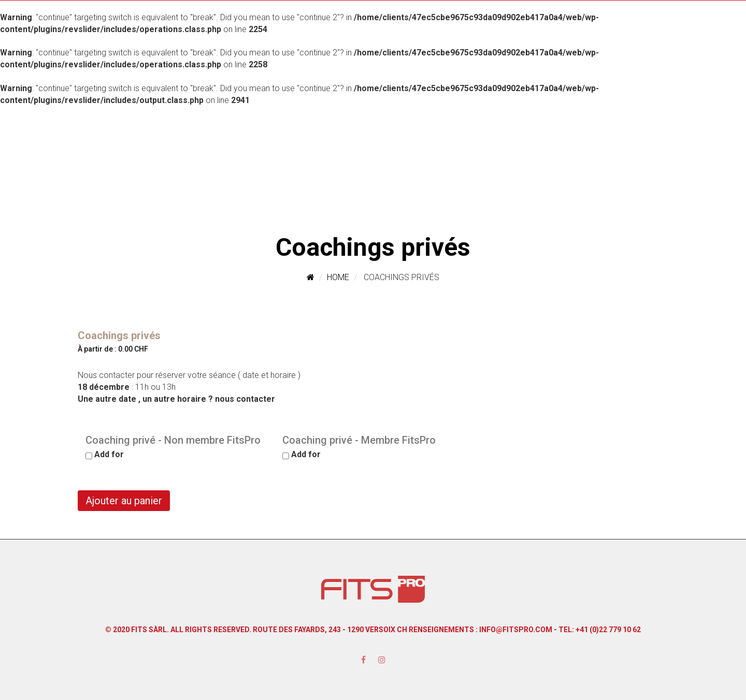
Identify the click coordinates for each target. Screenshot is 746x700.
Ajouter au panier (124, 501)
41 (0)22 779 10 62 (610, 630)
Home (338, 277)
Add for (105, 454)
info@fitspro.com (516, 630)
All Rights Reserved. (211, 630)
